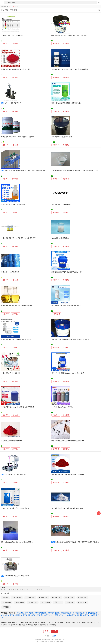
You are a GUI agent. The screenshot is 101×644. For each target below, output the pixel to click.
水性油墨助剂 (82, 602)
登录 (47, 631)
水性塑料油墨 (56, 597)
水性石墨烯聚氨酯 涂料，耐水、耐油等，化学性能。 (18, 137)
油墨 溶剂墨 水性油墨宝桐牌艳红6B (13, 441)
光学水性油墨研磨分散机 (13, 103)
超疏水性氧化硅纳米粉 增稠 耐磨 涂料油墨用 (66, 306)
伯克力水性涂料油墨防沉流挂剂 (62, 137)
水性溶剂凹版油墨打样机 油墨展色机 (17, 576)
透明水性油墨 (82, 597)
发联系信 (6, 44)
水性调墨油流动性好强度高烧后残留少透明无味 (67, 508)
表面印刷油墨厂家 (81, 613)
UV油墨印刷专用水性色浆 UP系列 (12, 36)
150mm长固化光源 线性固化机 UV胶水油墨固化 (17, 542)
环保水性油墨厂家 (83, 615)
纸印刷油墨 (6, 607)
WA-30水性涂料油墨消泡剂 (60, 238)
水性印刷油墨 (17, 597)
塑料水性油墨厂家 (21, 615)
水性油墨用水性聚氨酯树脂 (10, 272)
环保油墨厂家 (32, 613)
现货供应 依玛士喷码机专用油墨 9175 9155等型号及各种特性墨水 (77, 542)
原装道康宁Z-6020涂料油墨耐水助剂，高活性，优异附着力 (71, 339)
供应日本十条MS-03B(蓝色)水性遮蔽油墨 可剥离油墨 (69, 36)
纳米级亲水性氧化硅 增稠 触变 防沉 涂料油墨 (16, 339)
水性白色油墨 (33, 602)
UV (37, 589)
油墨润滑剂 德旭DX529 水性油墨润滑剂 (14, 204)
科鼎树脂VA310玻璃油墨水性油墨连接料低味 (66, 103)
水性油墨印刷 (7, 602)
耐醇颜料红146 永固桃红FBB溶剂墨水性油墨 (16, 69)
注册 (54, 631)
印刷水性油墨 (30, 597)
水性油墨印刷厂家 (57, 615)
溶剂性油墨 (58, 602)
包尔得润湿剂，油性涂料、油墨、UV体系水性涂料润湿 (70, 69)
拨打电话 (15, 44)
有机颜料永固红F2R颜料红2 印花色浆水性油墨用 (68, 475)
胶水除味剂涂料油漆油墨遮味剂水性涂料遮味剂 (17, 306)
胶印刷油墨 (70, 602)
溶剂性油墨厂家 (9, 615)
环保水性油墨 (20, 602)
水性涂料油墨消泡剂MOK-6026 (62, 204)
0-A (2, 589)
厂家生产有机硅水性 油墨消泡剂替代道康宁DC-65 (17, 407)
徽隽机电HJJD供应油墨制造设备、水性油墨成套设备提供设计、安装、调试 (30, 171)
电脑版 (54, 636)
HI (15, 589)
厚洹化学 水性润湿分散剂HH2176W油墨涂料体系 (68, 373)
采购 (99, 513)
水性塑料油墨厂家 (70, 615)
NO (25, 589)
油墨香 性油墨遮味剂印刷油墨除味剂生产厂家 (67, 272)
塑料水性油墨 (43, 597)
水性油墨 (5, 597)
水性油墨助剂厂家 (34, 615)
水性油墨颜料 (46, 602)
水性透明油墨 (69, 597)
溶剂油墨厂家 (45, 615)
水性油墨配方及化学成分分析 (11, 373)
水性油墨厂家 (22, 613)
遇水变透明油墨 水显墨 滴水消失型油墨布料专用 (68, 441)
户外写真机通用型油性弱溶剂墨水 (63, 407)
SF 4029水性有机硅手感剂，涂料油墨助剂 (15, 508)
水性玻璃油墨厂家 (43, 613)
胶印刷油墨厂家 (69, 613)
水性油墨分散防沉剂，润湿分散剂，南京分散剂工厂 (18, 238)
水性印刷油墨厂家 (56, 613)
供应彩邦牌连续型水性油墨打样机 (16, 475)
